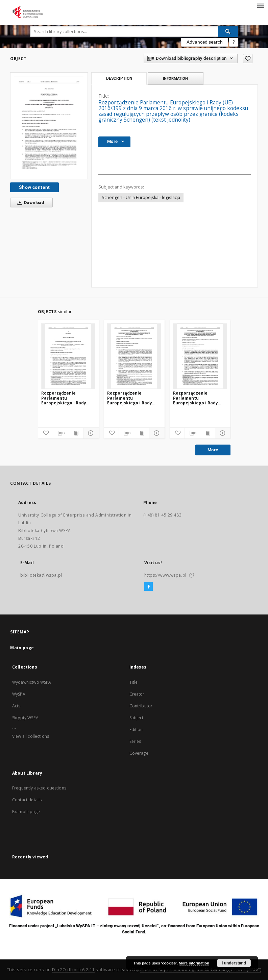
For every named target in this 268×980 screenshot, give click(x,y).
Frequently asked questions (39, 788)
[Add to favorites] (248, 59)
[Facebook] (149, 587)
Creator (137, 694)
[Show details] (90, 433)
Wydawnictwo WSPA (32, 682)
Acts (16, 706)
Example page (26, 812)
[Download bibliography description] (60, 433)
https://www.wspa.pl (165, 575)
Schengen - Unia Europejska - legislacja (141, 197)
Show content (34, 187)
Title (134, 682)
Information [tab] (175, 78)
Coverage (139, 753)
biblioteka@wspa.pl (41, 575)
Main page (22, 648)
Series (135, 741)
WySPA (19, 694)
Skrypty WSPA (25, 718)
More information (194, 963)
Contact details (27, 800)
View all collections (31, 736)
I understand (234, 963)
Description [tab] (119, 78)
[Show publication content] (76, 433)
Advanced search (205, 42)
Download (29, 203)
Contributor (141, 706)
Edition (136, 730)
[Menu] (260, 5)
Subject (137, 718)
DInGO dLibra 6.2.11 (73, 970)
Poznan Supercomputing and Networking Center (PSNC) (201, 970)
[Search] (228, 31)
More (213, 450)
